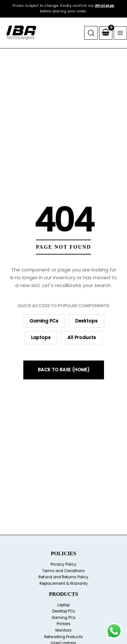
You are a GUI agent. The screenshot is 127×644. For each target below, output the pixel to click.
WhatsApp (105, 6)
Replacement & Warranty (64, 584)
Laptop (63, 605)
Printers (64, 624)
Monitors (63, 630)
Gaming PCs (44, 321)
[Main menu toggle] (120, 33)
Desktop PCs (64, 611)
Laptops (41, 337)
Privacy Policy (63, 564)
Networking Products (63, 637)
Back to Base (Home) (64, 370)
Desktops (86, 321)
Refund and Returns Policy (63, 577)
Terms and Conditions (63, 571)
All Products (82, 337)
